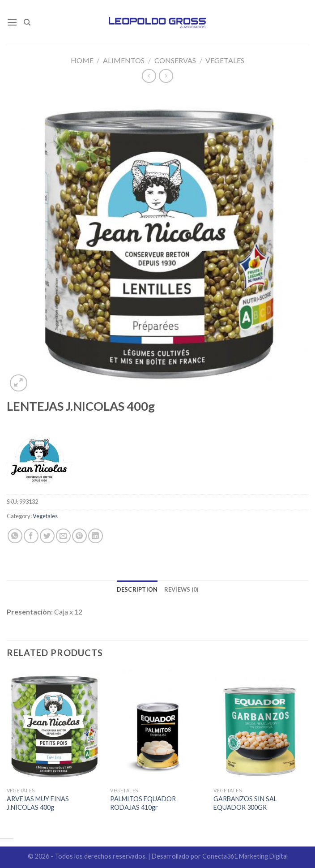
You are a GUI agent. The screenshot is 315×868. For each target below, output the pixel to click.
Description (137, 589)
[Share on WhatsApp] (15, 536)
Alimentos (124, 60)
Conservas (175, 60)
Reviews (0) (181, 589)
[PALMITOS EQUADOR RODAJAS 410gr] (157, 726)
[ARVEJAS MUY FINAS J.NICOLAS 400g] (54, 726)
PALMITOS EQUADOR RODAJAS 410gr (143, 803)
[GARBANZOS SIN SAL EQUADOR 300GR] (261, 726)
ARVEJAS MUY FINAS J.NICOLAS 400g (38, 803)
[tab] (137, 589)
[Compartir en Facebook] (31, 536)
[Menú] (12, 22)
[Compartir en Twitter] (47, 536)
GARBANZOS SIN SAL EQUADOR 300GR (245, 803)
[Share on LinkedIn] (96, 536)
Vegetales (225, 60)
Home (82, 60)
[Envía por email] (63, 536)
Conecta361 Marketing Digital (245, 856)
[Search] (27, 22)
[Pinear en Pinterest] (79, 536)
